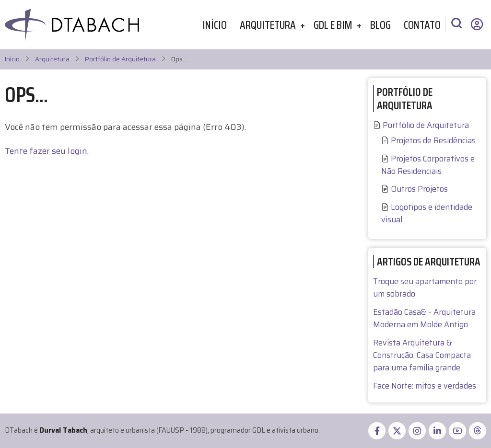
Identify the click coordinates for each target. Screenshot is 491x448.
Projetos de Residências (433, 141)
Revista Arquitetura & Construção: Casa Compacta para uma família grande (422, 355)
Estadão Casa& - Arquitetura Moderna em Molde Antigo (424, 318)
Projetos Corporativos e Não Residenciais (428, 165)
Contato (422, 25)
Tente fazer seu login (46, 151)
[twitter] (397, 431)
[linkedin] (437, 431)
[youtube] (457, 431)
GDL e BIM (333, 25)
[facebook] (377, 431)
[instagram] (417, 431)
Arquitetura (268, 25)
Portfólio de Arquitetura (120, 59)
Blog (380, 25)
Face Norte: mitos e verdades (425, 386)
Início (215, 25)
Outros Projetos (419, 189)
